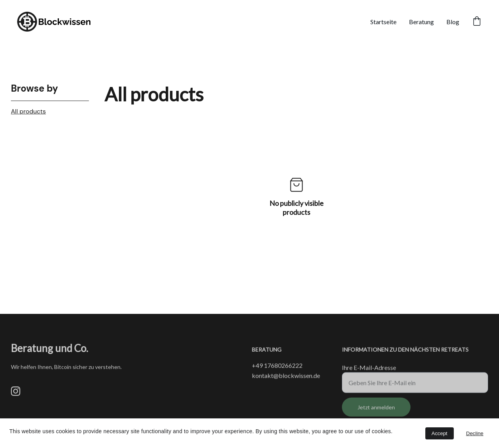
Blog (453, 22)
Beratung (421, 22)
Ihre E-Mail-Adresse (369, 370)
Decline (475, 433)
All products (28, 111)
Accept (440, 433)
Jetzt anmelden (376, 410)
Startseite (383, 22)
